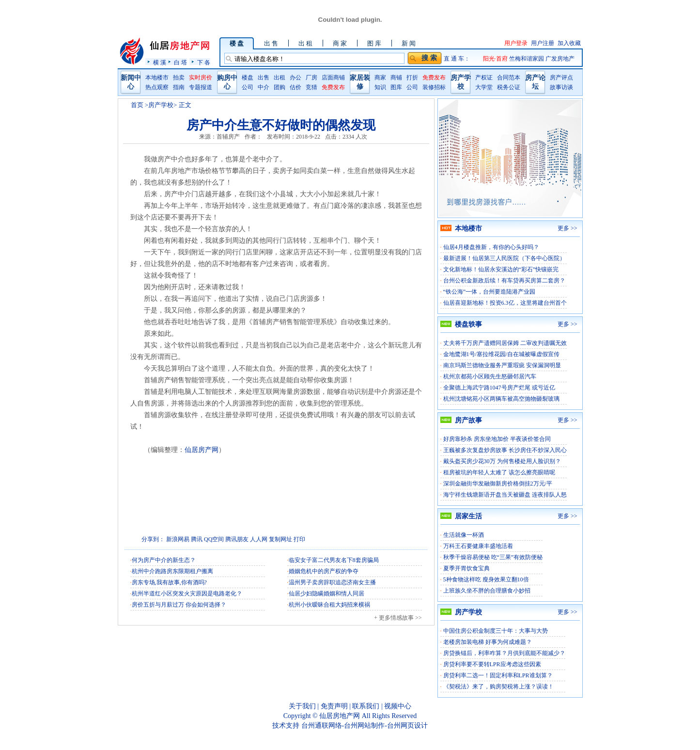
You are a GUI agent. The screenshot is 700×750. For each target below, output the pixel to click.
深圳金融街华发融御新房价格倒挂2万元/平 (498, 484)
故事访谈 (561, 87)
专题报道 (201, 87)
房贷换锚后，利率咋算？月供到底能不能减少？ (504, 653)
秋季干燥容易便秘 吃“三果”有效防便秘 (493, 557)
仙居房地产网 (340, 716)
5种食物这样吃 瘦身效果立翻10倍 (486, 579)
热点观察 (157, 87)
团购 (280, 87)
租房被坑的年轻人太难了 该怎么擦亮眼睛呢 (499, 472)
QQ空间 (214, 539)
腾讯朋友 (237, 539)
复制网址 (280, 539)
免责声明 (334, 706)
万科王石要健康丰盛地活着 (478, 546)
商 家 (340, 43)
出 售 (271, 43)
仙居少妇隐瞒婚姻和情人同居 (327, 594)
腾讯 (197, 539)
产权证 (484, 78)
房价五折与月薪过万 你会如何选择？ (179, 605)
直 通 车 (454, 59)
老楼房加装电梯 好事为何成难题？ (488, 642)
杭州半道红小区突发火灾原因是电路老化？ (187, 594)
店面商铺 (333, 78)
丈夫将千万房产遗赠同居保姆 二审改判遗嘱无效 (505, 343)
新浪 (172, 539)
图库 (396, 87)
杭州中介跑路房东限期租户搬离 (172, 571)
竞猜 (311, 87)
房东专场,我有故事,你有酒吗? (169, 582)
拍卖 (179, 78)
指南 (179, 87)
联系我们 (366, 706)
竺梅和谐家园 (527, 59)
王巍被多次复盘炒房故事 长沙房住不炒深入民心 (505, 450)
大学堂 (484, 87)
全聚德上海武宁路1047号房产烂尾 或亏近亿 (499, 388)
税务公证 (509, 87)
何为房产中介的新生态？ (164, 560)
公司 (248, 87)
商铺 (396, 78)
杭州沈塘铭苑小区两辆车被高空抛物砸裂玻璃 (501, 399)
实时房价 (201, 78)
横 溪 (160, 62)
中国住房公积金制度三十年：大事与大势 (496, 631)
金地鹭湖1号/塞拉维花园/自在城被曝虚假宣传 (502, 354)
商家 (380, 78)
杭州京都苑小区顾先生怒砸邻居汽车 (490, 376)
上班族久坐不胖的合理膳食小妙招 (487, 591)
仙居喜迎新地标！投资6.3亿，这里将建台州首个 (505, 303)
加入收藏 (569, 43)
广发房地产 (560, 59)
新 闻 (409, 43)
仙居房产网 (202, 450)
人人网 (259, 539)
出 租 (305, 43)
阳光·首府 (496, 59)
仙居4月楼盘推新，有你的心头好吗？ (491, 247)
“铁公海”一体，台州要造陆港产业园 (490, 292)
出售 (264, 78)
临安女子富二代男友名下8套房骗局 (334, 560)
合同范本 (509, 78)
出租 (280, 78)
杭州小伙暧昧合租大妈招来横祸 (329, 605)
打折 (412, 78)
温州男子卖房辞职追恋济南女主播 (332, 582)
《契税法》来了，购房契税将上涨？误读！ (498, 687)
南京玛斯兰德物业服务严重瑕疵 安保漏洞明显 (502, 365)
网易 (184, 539)
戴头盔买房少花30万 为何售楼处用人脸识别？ (502, 461)
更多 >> (568, 228)
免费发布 (333, 87)
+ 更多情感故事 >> (398, 618)
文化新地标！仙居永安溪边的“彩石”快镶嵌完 (501, 269)
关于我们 (302, 706)
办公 (296, 78)
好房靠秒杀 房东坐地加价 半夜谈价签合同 (497, 439)
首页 (137, 105)
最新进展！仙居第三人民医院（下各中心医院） (504, 258)
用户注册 (543, 43)
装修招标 (434, 87)
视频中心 (398, 706)
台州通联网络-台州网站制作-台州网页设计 (365, 726)
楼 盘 (237, 43)
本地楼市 (157, 78)
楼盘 (248, 78)
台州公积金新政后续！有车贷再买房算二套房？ (504, 281)
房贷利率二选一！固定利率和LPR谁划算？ (498, 675)
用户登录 (516, 43)
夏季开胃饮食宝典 (467, 568)
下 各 (204, 62)
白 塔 (180, 62)
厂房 (311, 78)
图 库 (374, 43)
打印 (299, 539)
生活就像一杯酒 (464, 535)
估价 (296, 87)
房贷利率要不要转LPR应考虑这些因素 (492, 664)
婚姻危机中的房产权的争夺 (324, 571)
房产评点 (561, 78)
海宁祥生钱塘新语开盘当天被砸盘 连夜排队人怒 (505, 495)
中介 (264, 87)
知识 (380, 87)
